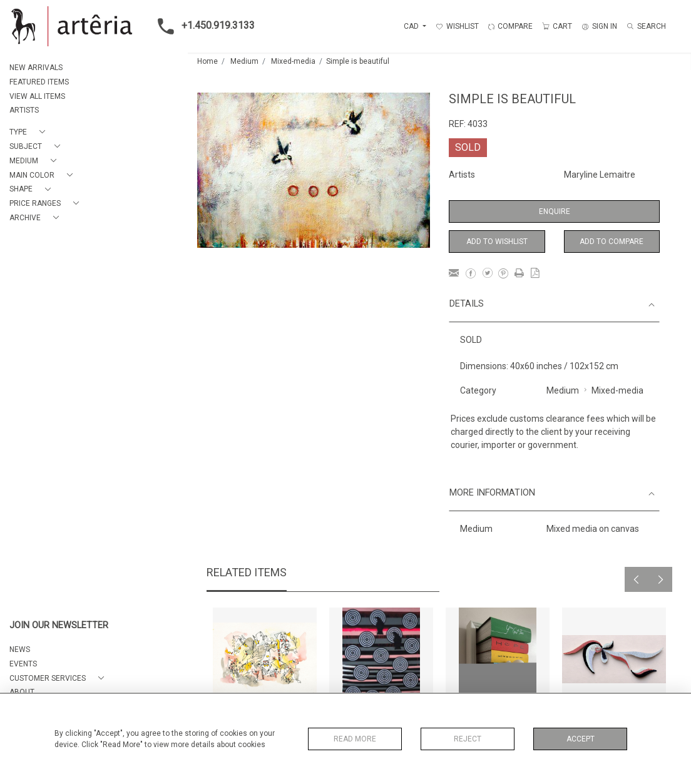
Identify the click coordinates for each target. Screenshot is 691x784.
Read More (355, 739)
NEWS (20, 649)
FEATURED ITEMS (39, 82)
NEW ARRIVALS (36, 68)
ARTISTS (24, 110)
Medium (244, 61)
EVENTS (23, 664)
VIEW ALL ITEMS (37, 96)
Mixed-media (293, 61)
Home (207, 61)
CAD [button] (412, 26)
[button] (30, 132)
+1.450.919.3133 (202, 26)
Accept (581, 739)
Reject (468, 739)
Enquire (555, 211)
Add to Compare (612, 242)
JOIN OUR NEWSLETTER (59, 625)
